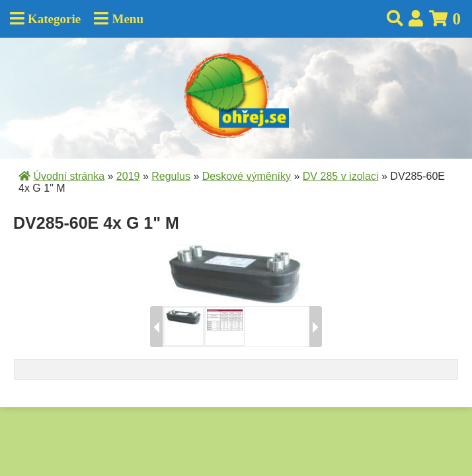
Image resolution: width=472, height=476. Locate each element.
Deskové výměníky (247, 176)
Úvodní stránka (69, 176)
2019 (128, 176)
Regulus (171, 176)
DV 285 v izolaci (341, 176)
